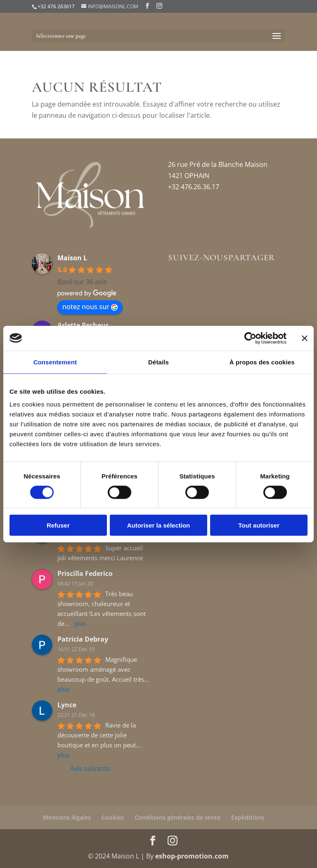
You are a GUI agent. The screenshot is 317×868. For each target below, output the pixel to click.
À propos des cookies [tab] (262, 362)
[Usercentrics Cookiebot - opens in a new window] (250, 338)
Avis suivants (90, 768)
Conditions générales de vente (177, 817)
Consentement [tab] (55, 362)
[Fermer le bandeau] (305, 338)
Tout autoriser (259, 525)
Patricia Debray (83, 639)
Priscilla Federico (85, 573)
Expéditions (248, 817)
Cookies (113, 817)
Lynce (67, 705)
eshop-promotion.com (192, 856)
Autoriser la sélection (159, 525)
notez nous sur (90, 307)
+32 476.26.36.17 (194, 187)
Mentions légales (67, 817)
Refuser (58, 525)
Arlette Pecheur (83, 325)
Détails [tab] (158, 362)
